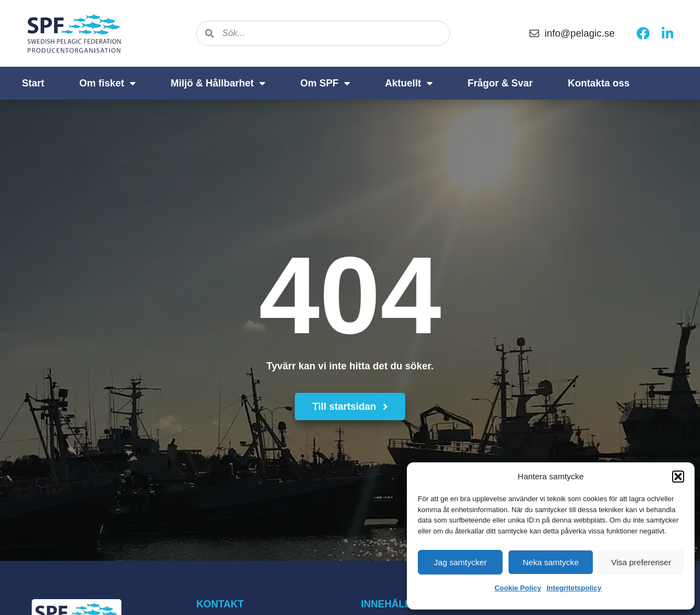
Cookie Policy (518, 588)
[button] (678, 477)
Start (33, 83)
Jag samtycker (460, 562)
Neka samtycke (551, 562)
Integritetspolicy (574, 588)
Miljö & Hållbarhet (218, 83)
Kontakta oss (599, 83)
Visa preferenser (641, 562)
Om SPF (325, 83)
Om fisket (107, 83)
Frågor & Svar (500, 83)
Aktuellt (409, 83)
